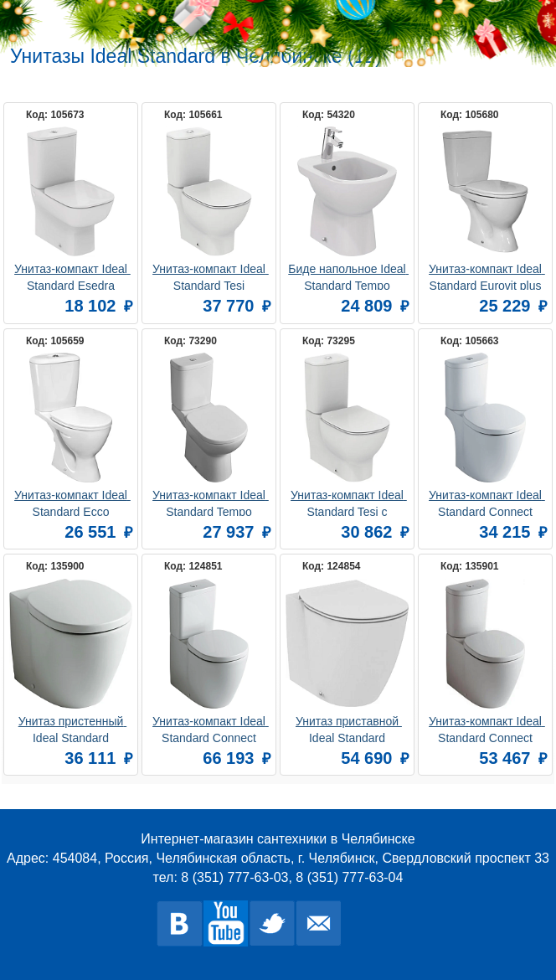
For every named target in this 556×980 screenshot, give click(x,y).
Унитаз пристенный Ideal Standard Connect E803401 (72, 728)
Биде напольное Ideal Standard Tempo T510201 (348, 276)
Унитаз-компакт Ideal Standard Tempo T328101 (211, 502)
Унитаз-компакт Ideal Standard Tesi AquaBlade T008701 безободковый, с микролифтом (211, 276)
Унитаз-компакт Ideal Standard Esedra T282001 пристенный (72, 276)
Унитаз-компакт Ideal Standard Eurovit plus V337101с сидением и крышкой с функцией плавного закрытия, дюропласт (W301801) (486, 276)
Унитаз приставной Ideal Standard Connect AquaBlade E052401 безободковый (349, 728)
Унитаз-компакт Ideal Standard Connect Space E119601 (487, 728)
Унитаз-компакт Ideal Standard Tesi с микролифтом (349, 502)
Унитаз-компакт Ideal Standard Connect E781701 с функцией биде (211, 728)
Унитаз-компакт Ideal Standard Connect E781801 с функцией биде (487, 502)
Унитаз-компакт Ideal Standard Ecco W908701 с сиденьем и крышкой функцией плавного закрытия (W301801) (73, 502)
